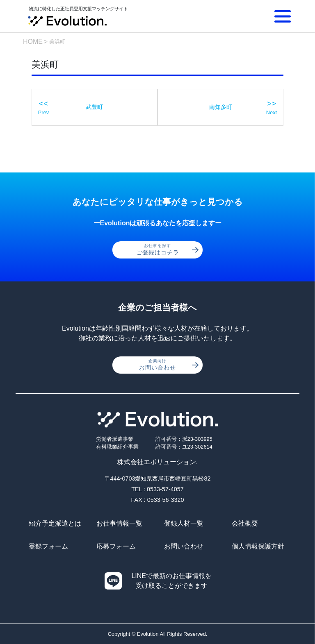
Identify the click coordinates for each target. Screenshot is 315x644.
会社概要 (245, 523)
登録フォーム (48, 546)
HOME (33, 42)
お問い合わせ (169, 365)
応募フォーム (116, 546)
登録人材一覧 (184, 523)
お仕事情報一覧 (119, 523)
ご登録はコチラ (168, 249)
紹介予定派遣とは (55, 523)
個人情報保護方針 (258, 546)
